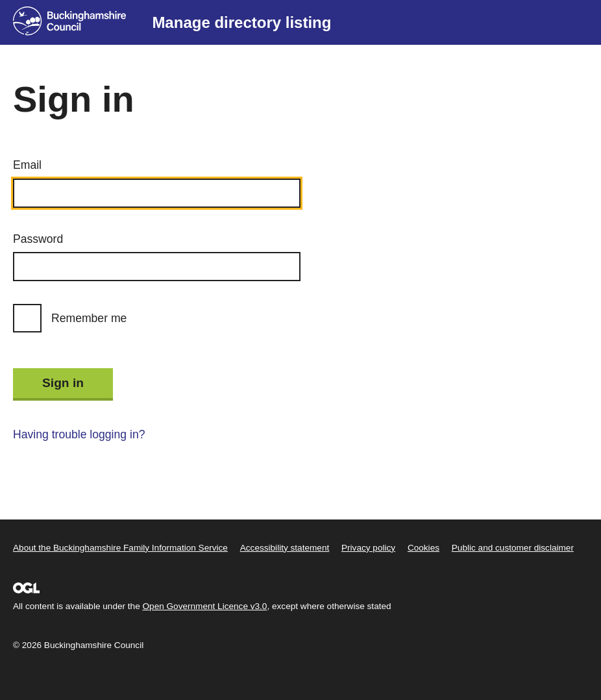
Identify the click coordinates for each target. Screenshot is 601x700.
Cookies (423, 548)
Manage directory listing (241, 22)
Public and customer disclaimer (513, 548)
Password (38, 239)
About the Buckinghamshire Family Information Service (120, 548)
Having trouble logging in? (79, 434)
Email (27, 165)
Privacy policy (368, 548)
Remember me (89, 318)
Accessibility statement (285, 548)
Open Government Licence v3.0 (205, 606)
